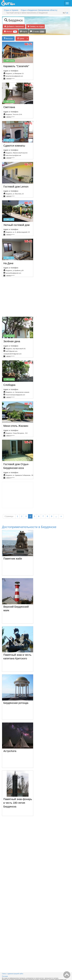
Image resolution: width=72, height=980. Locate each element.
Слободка (9, 385)
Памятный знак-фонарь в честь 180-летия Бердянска (18, 803)
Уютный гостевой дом (16, 225)
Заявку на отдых (36, 26)
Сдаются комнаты (14, 146)
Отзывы (37, 32)
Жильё (10, 32)
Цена (21, 38)
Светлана (9, 107)
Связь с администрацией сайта (13, 974)
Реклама (5, 976)
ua (67, 13)
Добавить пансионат (14, 26)
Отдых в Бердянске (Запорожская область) (39, 10)
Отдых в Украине (11, 10)
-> (61, 516)
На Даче (8, 263)
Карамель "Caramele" (16, 66)
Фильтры (8, 38)
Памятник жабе (13, 559)
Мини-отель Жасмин (16, 426)
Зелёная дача (12, 341)
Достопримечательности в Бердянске (29, 527)
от (9, 61)
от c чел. (9, 140)
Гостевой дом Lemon (16, 187)
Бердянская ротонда (16, 703)
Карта (24, 31)
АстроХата (10, 751)
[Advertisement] (37, 298)
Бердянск (13, 20)
